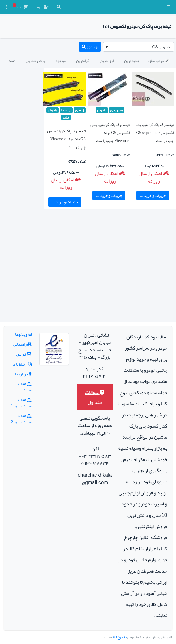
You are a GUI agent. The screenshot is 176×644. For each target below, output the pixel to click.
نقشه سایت (25, 387)
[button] (168, 7)
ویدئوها (23, 334)
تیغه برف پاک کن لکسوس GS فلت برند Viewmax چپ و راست (66, 139)
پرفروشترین (35, 61)
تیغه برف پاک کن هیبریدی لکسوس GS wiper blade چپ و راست (154, 133)
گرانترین (83, 61)
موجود (60, 61)
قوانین (24, 354)
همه (12, 61)
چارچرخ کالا (120, 637)
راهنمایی (23, 344)
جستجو (90, 47)
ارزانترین (107, 61)
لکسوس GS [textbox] (162, 47)
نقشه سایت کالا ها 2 (21, 419)
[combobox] (138, 47)
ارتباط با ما (22, 364)
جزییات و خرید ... (153, 195)
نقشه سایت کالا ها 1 (21, 403)
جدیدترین (132, 61)
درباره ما (23, 374)
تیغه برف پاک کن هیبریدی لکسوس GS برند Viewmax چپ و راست (110, 133)
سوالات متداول (95, 397)
